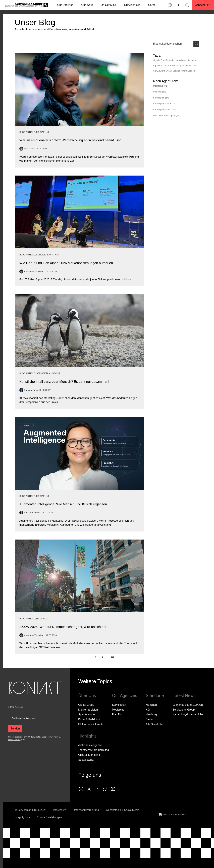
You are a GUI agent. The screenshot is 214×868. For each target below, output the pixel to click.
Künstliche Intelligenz (186, 60)
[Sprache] (178, 5)
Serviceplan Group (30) (164, 110)
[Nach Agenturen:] (166, 81)
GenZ (156, 71)
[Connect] (203, 5)
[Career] (152, 5)
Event (162, 71)
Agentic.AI (158, 66)
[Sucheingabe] (173, 44)
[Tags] (176, 64)
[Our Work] (87, 5)
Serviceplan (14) (161, 98)
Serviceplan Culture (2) (164, 104)
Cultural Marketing (173, 66)
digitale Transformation (164, 60)
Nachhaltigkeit (188, 71)
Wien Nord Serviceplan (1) (166, 115)
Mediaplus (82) (160, 86)
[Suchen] (187, 5)
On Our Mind (109, 5)
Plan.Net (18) (160, 92)
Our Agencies (132, 5)
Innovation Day (189, 66)
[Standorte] (170, 5)
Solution (176, 71)
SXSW (169, 71)
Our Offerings (65, 5)
